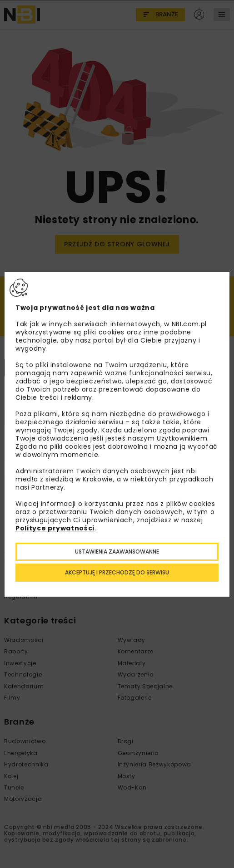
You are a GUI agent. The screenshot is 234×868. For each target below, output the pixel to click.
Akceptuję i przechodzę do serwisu (117, 572)
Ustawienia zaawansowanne (117, 552)
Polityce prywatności (55, 528)
